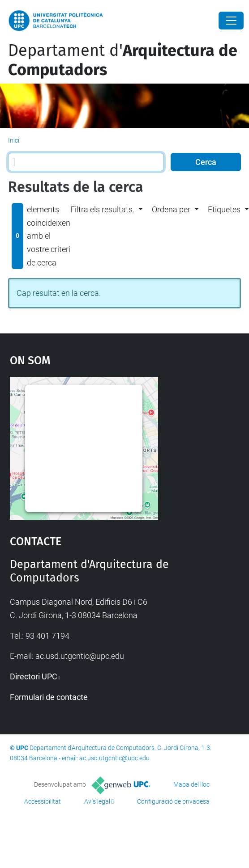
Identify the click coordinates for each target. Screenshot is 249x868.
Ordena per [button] (171, 209)
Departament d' (123, 60)
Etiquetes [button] (224, 209)
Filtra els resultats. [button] (102, 209)
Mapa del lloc (191, 784)
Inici (14, 140)
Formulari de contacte (49, 697)
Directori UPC (34, 676)
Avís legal (97, 801)
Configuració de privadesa (173, 801)
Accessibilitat (43, 801)
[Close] (231, 21)
